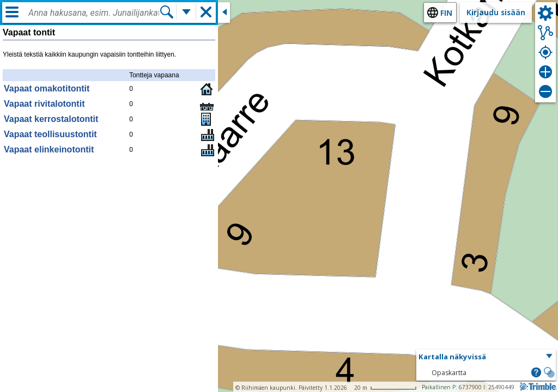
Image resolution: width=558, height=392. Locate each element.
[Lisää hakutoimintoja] (186, 12)
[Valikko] (12, 12)
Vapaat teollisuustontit (50, 134)
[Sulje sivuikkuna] (224, 13)
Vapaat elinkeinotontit (49, 149)
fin (446, 13)
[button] (486, 357)
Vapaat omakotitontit (47, 88)
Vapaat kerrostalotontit (51, 119)
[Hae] (167, 12)
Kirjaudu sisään (496, 12)
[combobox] (94, 13)
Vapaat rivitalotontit (44, 104)
